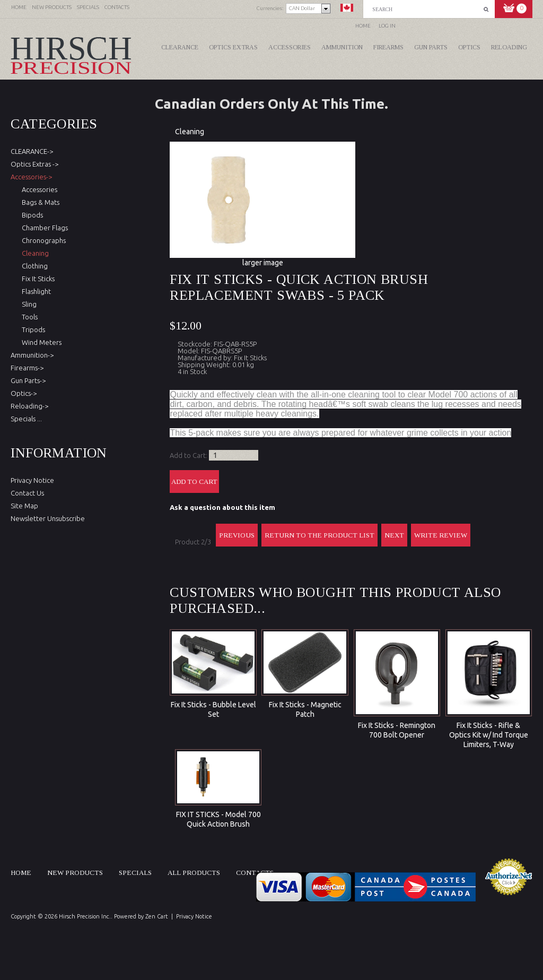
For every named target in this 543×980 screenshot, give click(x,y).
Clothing (33, 266)
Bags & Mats (39, 202)
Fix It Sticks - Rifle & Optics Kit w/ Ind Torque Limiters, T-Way (489, 735)
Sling (28, 304)
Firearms (388, 47)
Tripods (32, 329)
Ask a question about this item (222, 507)
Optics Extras (233, 47)
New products (75, 873)
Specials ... (26, 419)
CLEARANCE (180, 47)
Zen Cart (157, 916)
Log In (387, 26)
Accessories (290, 47)
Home (363, 26)
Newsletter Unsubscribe (48, 518)
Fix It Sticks (37, 279)
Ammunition (342, 47)
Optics (469, 47)
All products (194, 873)
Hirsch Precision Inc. (85, 916)
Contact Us (27, 493)
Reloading (509, 47)
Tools (28, 317)
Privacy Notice (32, 480)
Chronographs (42, 240)
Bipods (31, 215)
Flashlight (35, 291)
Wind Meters (40, 342)
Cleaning (190, 132)
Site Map (24, 506)
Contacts (255, 873)
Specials (135, 873)
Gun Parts (431, 47)
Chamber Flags (43, 228)
